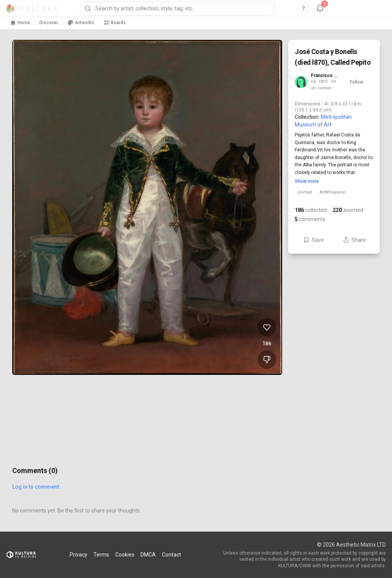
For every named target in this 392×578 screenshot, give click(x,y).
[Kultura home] (32, 8)
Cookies (125, 555)
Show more (307, 181)
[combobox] (178, 8)
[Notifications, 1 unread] (320, 8)
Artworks (81, 23)
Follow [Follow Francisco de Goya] (357, 82)
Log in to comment (36, 487)
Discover (49, 23)
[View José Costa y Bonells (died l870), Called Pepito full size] (147, 207)
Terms (101, 555)
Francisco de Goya (325, 76)
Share (354, 240)
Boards (115, 23)
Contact (171, 555)
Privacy (78, 555)
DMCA (148, 555)
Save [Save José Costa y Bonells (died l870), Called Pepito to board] (314, 240)
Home (20, 23)
